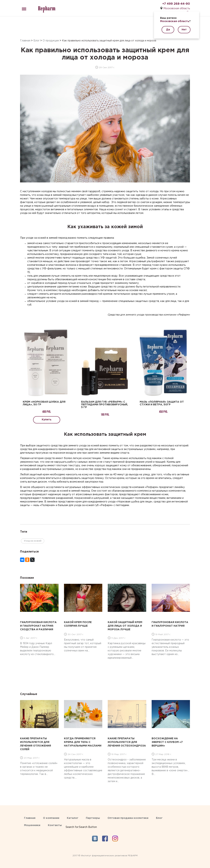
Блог (37, 41)
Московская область (177, 8)
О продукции (51, 41)
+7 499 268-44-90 (176, 4)
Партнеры (93, 818)
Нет (184, 30)
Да (168, 30)
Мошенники (32, 825)
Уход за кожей (33, 541)
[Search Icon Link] (81, 824)
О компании (51, 818)
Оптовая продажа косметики (128, 818)
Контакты (55, 825)
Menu (23, 8)
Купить (47, 420)
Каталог (73, 818)
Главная (25, 41)
